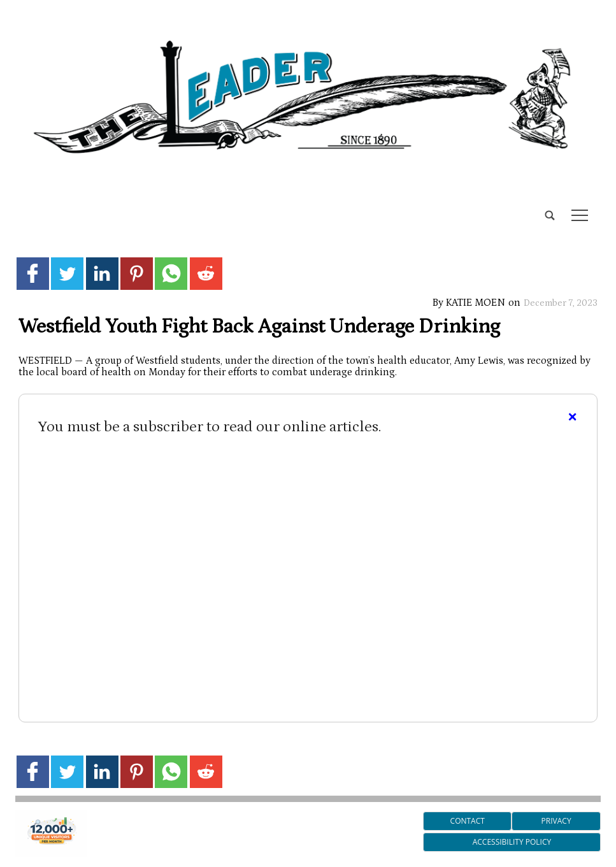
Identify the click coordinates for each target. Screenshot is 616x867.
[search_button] (20, 205)
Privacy (556, 821)
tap (580, 215)
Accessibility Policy (512, 842)
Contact (468, 821)
